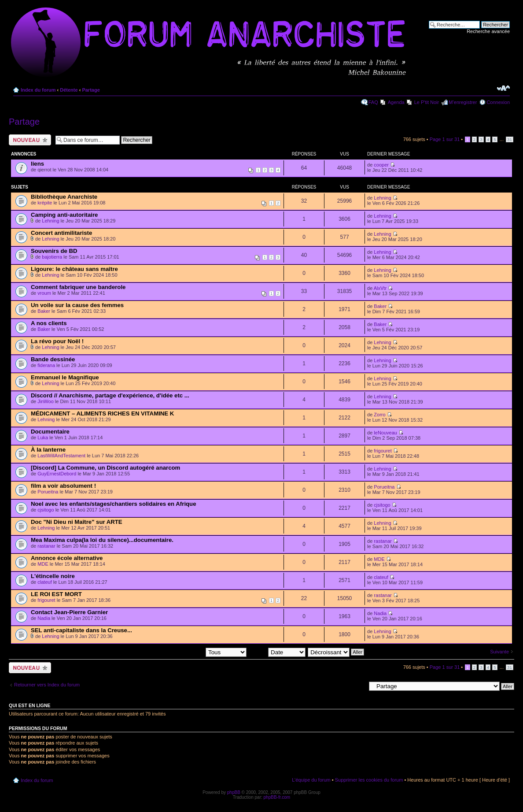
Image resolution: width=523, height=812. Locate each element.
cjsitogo (46, 510)
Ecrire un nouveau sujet (30, 140)
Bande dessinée (53, 359)
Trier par (277, 652)
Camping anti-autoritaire (64, 215)
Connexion (498, 102)
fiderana (46, 365)
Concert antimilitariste (61, 233)
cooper (381, 165)
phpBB (234, 792)
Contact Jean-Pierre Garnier (69, 612)
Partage (91, 90)
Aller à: (358, 686)
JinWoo (45, 401)
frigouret (383, 451)
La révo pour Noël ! (57, 341)
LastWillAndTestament (61, 456)
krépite (45, 203)
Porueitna (48, 492)
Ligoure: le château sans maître (74, 269)
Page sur (445, 139)
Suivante (499, 652)
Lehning (382, 198)
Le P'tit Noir (427, 102)
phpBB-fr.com (277, 797)
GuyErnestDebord (57, 474)
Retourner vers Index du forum (47, 685)
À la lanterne (48, 450)
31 (510, 139)
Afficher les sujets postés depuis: (190, 652)
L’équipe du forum (311, 780)
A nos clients (49, 323)
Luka (43, 438)
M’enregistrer (463, 102)
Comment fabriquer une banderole (78, 287)
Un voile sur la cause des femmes (77, 305)
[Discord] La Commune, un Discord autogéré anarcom (105, 468)
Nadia (44, 618)
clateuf (44, 582)
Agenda (396, 102)
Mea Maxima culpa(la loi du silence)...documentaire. (102, 540)
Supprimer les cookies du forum (369, 780)
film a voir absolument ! (63, 486)
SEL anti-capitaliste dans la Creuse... (81, 630)
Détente (69, 90)
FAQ (373, 102)
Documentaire (50, 432)
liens (37, 164)
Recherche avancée (488, 31)
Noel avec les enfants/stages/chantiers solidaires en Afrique (114, 504)
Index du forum (38, 90)
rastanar (46, 546)
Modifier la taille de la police (503, 88)
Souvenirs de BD (54, 251)
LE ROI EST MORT (56, 594)
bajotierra (52, 257)
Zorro (379, 415)
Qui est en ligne (30, 705)
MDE (43, 564)
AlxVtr (380, 288)
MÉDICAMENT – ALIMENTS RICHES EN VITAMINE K (102, 413)
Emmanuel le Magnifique (65, 377)
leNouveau (385, 433)
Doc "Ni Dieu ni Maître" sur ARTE (77, 522)
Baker (44, 311)
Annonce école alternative (67, 558)
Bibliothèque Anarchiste (64, 197)
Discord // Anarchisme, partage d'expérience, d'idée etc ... (110, 395)
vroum (44, 293)
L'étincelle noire (53, 576)
